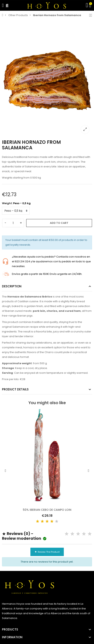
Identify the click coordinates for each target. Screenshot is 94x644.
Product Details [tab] (15, 389)
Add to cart (59, 223)
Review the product (47, 552)
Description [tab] (12, 286)
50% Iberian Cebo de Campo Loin (47, 510)
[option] (47, 78)
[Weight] (16, 211)
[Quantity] (13, 223)
